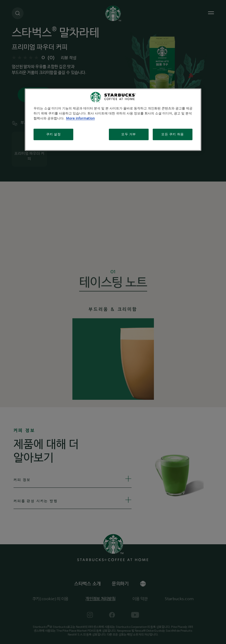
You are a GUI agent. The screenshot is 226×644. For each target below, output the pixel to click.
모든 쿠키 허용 (173, 134)
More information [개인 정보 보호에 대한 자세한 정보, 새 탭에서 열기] (80, 119)
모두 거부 (129, 134)
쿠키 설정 (54, 134)
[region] (113, 120)
